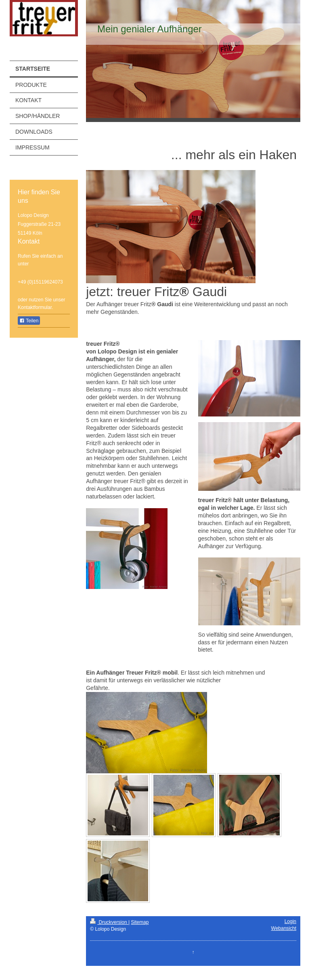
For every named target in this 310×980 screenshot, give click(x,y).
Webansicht (284, 928)
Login (290, 921)
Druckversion (109, 922)
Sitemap (140, 922)
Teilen (29, 321)
